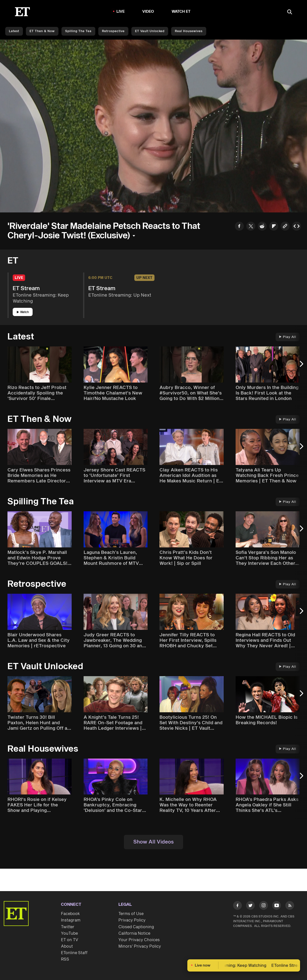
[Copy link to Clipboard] (285, 227)
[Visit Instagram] (264, 906)
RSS (65, 959)
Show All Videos (153, 842)
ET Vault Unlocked (150, 31)
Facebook (70, 914)
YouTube (69, 933)
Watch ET (181, 12)
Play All (288, 337)
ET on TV (70, 940)
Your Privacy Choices (139, 940)
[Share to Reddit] (262, 227)
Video (148, 12)
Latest (14, 31)
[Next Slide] (301, 366)
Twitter (68, 927)
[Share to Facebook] (239, 227)
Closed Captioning (136, 927)
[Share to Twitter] (251, 227)
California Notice (134, 933)
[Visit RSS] (290, 906)
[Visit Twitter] (250, 906)
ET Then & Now (42, 31)
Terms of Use (131, 914)
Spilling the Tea (78, 31)
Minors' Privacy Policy (140, 946)
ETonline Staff (74, 953)
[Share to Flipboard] (274, 227)
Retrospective (113, 31)
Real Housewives (189, 31)
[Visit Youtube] (277, 906)
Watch (23, 312)
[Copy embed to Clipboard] (297, 227)
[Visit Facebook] (237, 906)
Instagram (71, 920)
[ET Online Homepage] (22, 12)
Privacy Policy (132, 920)
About (67, 946)
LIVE (121, 12)
